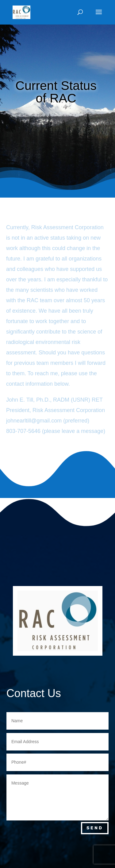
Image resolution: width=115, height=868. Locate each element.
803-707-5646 (23, 431)
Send (95, 828)
